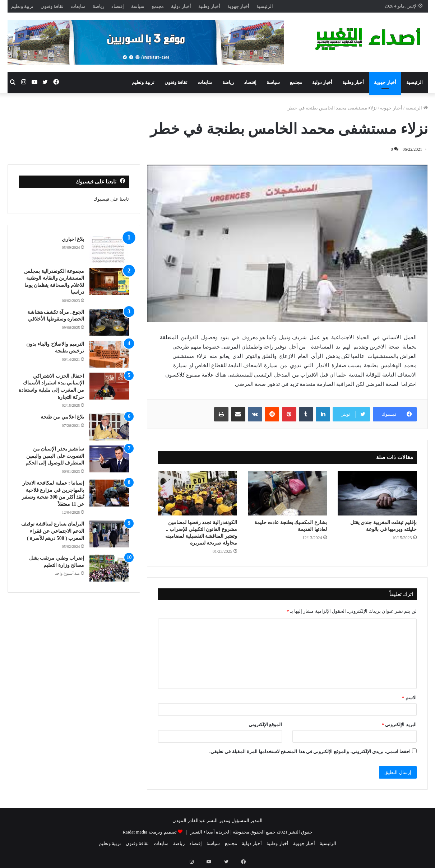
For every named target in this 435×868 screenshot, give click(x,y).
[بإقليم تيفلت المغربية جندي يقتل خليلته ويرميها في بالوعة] (377, 493)
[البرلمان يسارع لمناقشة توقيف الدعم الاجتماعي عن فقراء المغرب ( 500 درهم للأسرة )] (109, 534)
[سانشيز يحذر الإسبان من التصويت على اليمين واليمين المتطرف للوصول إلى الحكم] (109, 459)
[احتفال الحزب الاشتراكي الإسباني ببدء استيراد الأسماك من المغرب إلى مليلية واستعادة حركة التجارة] (109, 386)
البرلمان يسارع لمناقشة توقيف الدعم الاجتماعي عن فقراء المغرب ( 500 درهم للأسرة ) (53, 531)
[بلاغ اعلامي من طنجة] (109, 427)
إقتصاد (118, 6)
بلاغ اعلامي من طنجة (63, 417)
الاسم (409, 698)
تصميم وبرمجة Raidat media (149, 832)
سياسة (138, 6)
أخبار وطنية (209, 6)
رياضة (98, 6)
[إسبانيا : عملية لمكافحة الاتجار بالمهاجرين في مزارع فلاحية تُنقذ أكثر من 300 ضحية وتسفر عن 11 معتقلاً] (109, 493)
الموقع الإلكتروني (265, 725)
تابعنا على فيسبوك (111, 199)
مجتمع (158, 6)
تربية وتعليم (22, 6)
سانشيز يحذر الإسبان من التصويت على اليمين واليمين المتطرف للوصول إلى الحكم (55, 456)
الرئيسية (265, 6)
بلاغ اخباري (73, 239)
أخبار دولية (181, 6)
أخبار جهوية (238, 6)
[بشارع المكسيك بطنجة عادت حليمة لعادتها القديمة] (287, 493)
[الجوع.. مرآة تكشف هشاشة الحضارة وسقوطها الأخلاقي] (109, 322)
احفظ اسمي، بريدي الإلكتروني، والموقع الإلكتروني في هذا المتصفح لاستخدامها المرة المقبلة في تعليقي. (310, 752)
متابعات (78, 6)
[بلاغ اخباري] (109, 249)
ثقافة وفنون (52, 6)
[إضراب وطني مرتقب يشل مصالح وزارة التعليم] (109, 568)
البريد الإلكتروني (399, 725)
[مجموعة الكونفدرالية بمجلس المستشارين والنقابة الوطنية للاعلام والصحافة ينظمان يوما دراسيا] (109, 281)
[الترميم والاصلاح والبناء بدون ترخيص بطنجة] (109, 354)
